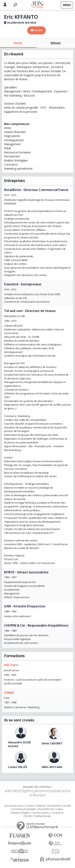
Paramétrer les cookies (51, 809)
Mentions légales (21, 813)
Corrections (57, 813)
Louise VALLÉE (18, 767)
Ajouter (38, 30)
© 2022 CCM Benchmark (38, 816)
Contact (30, 806)
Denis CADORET (52, 743)
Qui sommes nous (14, 806)
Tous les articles (40, 813)
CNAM (9, 693)
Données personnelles (24, 809)
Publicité (41, 806)
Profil (18, 43)
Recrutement (54, 806)
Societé (67, 806)
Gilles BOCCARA (52, 767)
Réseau (56, 43)
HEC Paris (11, 665)
